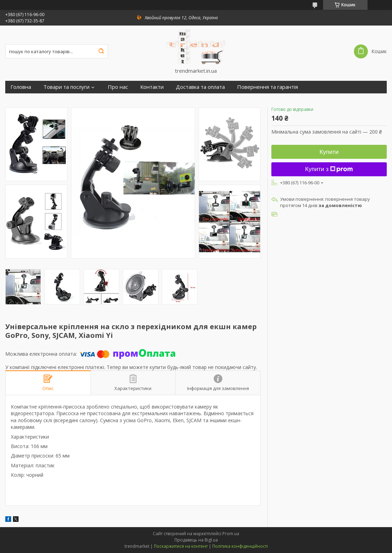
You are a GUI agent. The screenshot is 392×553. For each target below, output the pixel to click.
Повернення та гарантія (268, 87)
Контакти (152, 87)
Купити (329, 152)
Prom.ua (231, 534)
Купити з (329, 169)
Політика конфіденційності (240, 546)
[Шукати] (101, 51)
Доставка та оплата (200, 87)
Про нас (118, 87)
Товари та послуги (66, 87)
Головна (21, 87)
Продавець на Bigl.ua (196, 540)
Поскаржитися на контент (181, 546)
